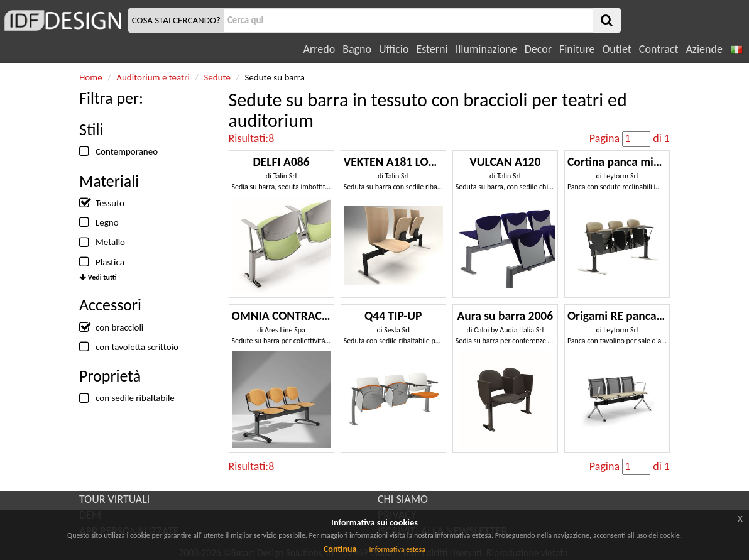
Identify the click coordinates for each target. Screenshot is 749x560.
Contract (659, 49)
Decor (538, 49)
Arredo (320, 49)
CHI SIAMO (403, 499)
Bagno (357, 49)
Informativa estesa (397, 549)
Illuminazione (486, 49)
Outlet (616, 49)
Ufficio (394, 49)
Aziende (704, 49)
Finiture (577, 49)
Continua (340, 549)
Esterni (432, 49)
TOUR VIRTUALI (114, 499)
